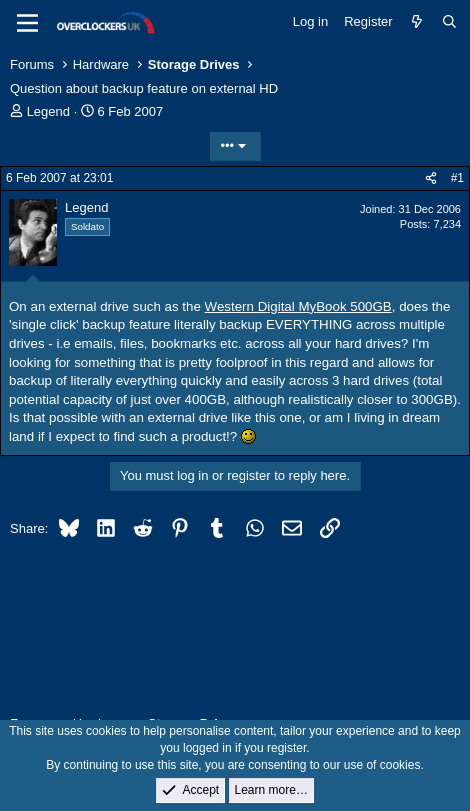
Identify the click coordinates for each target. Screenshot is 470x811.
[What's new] (417, 22)
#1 (457, 178)
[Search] (449, 22)
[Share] (431, 178)
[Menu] (27, 23)
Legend (48, 111)
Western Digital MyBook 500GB (298, 306)
